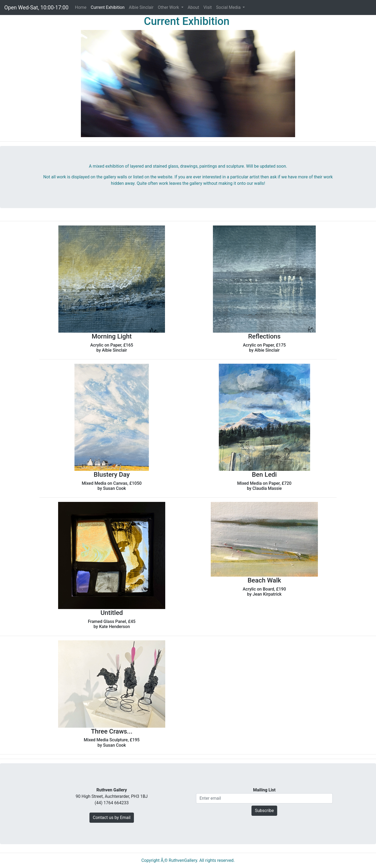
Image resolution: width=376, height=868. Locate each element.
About (193, 7)
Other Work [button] (169, 7)
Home (82, 7)
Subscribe (264, 811)
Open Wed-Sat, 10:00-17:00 (36, 7)
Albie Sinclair (141, 7)
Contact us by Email (112, 818)
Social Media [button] (229, 7)
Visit (207, 7)
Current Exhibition (108, 7)
